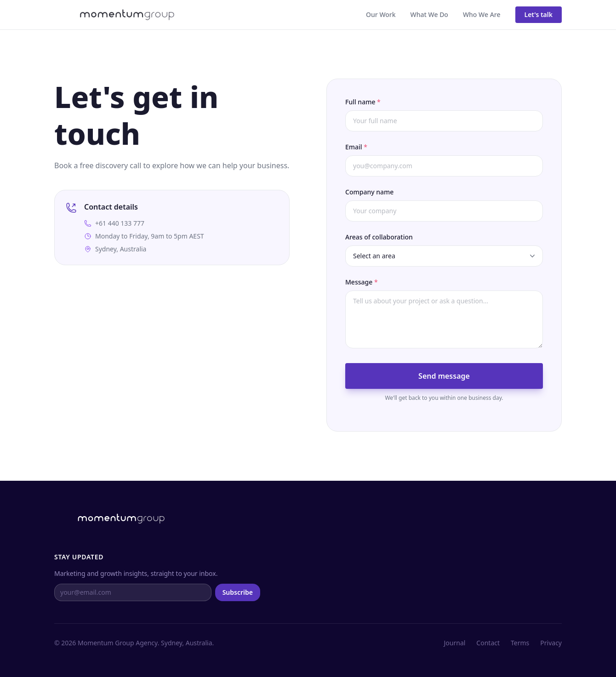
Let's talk (539, 14)
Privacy (551, 643)
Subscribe (238, 592)
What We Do (429, 14)
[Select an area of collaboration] (444, 256)
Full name (363, 102)
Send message (444, 376)
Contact (488, 643)
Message (362, 282)
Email (356, 147)
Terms (520, 643)
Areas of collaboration (379, 237)
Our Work (381, 14)
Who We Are (482, 14)
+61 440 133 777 (120, 223)
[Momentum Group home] (114, 15)
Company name (369, 192)
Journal (455, 643)
